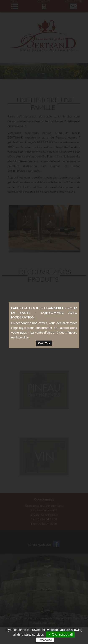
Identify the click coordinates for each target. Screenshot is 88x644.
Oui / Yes (44, 323)
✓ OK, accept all (60, 635)
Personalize (45, 640)
